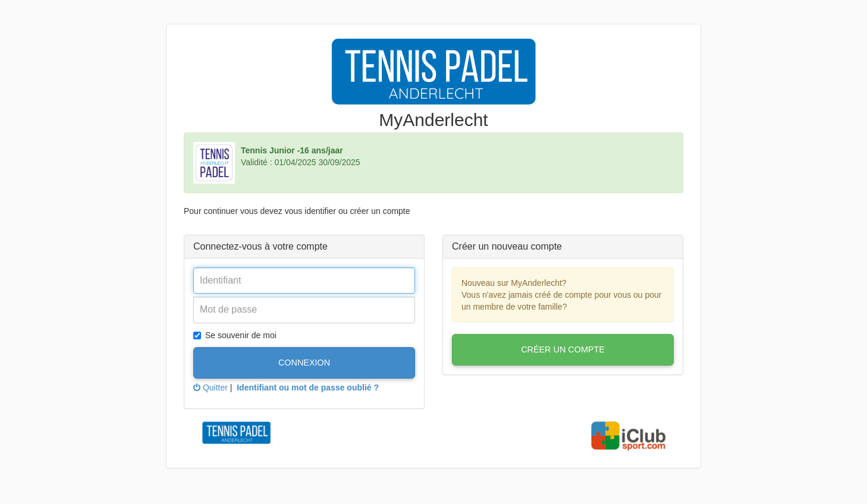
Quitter (211, 388)
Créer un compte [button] (563, 349)
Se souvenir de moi (235, 335)
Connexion (304, 363)
